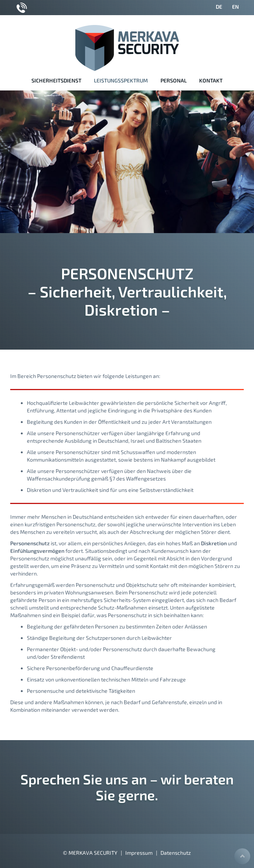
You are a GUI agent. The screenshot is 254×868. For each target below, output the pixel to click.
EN (235, 7)
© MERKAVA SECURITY (90, 853)
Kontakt (211, 80)
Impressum (139, 853)
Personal (174, 80)
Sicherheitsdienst (56, 80)
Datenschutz (176, 853)
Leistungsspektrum (121, 80)
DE (219, 7)
